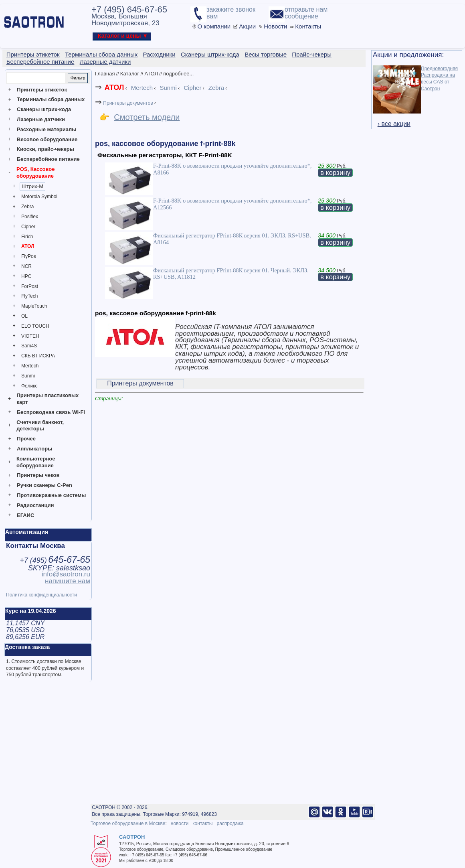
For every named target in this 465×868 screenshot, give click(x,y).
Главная (105, 74)
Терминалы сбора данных (51, 99)
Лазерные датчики (41, 119)
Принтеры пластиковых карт (48, 399)
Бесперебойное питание (48, 159)
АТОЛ (28, 246)
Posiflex (30, 217)
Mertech (30, 366)
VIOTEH (30, 336)
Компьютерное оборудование (36, 462)
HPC (26, 276)
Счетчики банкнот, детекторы (40, 426)
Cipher (28, 227)
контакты (202, 823)
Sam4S (29, 346)
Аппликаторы (34, 449)
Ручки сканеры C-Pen (44, 485)
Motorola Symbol (39, 197)
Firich (27, 237)
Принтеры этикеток (42, 90)
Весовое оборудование (47, 139)
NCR (26, 266)
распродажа (230, 823)
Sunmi (28, 376)
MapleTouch (34, 306)
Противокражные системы (51, 495)
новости (180, 823)
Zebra (27, 207)
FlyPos (29, 256)
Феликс (29, 386)
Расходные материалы (46, 129)
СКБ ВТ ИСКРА (38, 356)
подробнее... (178, 74)
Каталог (130, 74)
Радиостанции (35, 505)
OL (24, 316)
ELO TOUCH (35, 326)
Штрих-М (32, 186)
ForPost (30, 286)
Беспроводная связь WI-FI (51, 412)
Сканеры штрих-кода (44, 109)
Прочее (26, 439)
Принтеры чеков (38, 475)
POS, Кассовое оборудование (35, 172)
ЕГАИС (25, 515)
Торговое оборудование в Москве (128, 823)
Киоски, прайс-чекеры (45, 149)
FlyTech (29, 296)
